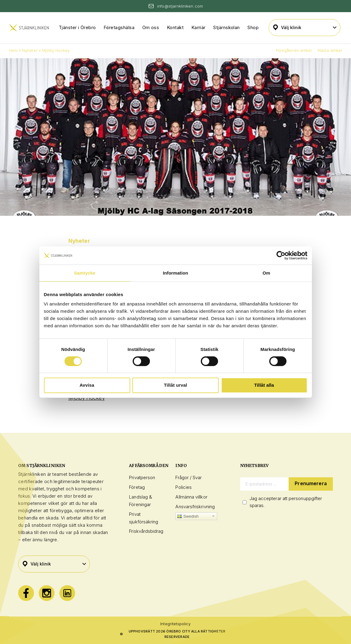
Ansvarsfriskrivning (195, 507)
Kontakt (175, 27)
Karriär (199, 27)
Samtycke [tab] (85, 273)
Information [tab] (175, 273)
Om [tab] (266, 273)
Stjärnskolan (226, 27)
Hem (13, 50)
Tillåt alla (264, 385)
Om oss (151, 27)
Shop (253, 27)
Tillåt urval (175, 385)
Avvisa (87, 385)
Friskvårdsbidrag (146, 531)
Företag (137, 487)
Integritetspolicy (175, 624)
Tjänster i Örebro (77, 27)
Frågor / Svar (189, 477)
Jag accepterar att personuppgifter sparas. (286, 502)
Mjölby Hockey (87, 398)
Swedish (188, 516)
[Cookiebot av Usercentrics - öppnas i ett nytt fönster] (281, 255)
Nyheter (30, 50)
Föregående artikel (294, 50)
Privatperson (142, 477)
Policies (184, 487)
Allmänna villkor (191, 497)
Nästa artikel (330, 50)
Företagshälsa (119, 27)
